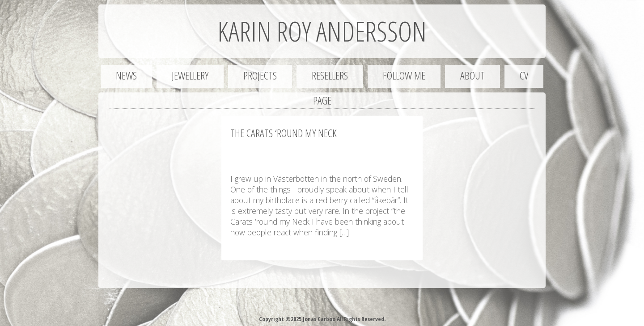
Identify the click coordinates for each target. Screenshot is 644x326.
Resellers (330, 75)
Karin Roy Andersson (322, 31)
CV (524, 75)
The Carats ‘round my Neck (284, 133)
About (472, 75)
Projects (260, 75)
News (126, 75)
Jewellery (190, 75)
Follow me (404, 75)
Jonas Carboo (318, 319)
